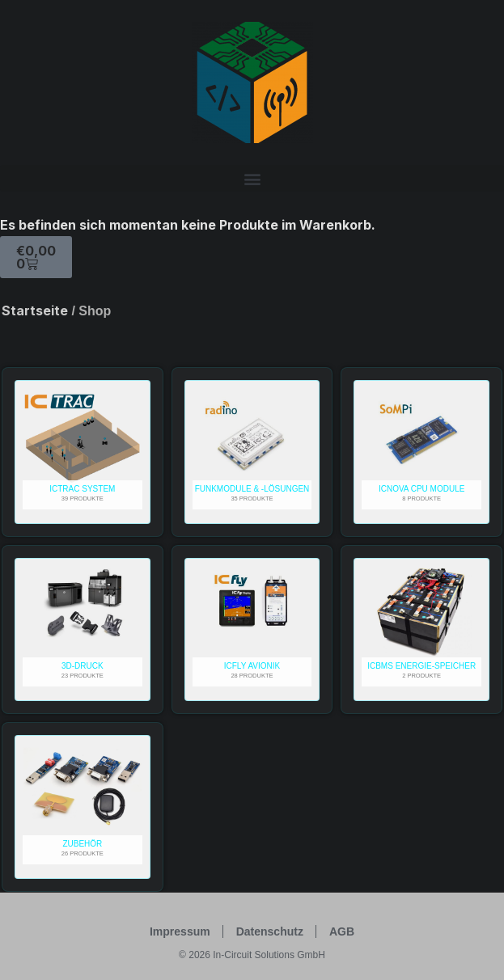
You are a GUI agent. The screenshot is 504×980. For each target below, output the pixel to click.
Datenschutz (270, 931)
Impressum (180, 931)
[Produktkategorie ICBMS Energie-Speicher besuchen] (421, 630)
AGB (342, 931)
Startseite (35, 310)
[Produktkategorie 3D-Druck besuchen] (83, 630)
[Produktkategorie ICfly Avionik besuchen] (252, 630)
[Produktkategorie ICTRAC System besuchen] (83, 452)
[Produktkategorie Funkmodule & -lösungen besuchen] (252, 452)
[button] (252, 178)
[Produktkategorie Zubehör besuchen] (83, 807)
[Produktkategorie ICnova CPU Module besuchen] (421, 452)
